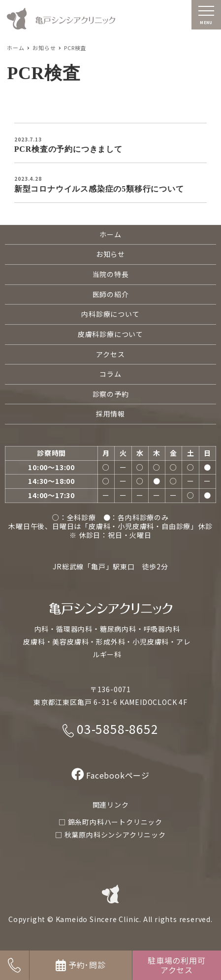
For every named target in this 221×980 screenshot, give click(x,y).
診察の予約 (111, 394)
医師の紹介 (111, 294)
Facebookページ (110, 775)
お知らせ (110, 254)
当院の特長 (111, 274)
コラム (110, 374)
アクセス (110, 354)
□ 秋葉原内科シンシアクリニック (110, 835)
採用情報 (110, 414)
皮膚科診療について (110, 334)
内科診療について (110, 314)
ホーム (110, 234)
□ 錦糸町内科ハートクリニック (110, 822)
